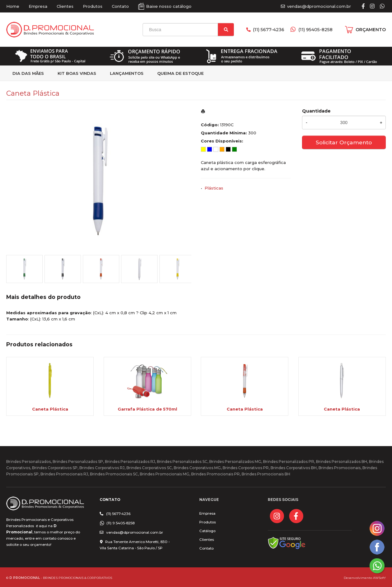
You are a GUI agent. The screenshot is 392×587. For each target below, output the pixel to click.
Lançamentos (127, 73)
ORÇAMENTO (371, 30)
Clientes (65, 6)
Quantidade (316, 111)
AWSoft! (379, 578)
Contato (120, 6)
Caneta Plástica (50, 409)
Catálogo (207, 531)
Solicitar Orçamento (344, 142)
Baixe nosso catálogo (169, 6)
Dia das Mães (28, 73)
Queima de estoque (180, 73)
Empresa (38, 6)
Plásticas (214, 188)
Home (13, 6)
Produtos (93, 6)
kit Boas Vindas (77, 73)
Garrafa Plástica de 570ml (147, 409)
